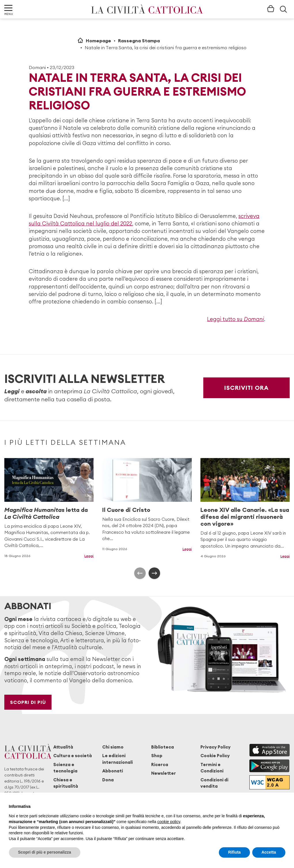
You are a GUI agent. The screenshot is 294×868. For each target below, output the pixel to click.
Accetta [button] (269, 852)
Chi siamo (113, 747)
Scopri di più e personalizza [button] (45, 852)
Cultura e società (73, 756)
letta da (46, 513)
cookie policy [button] (169, 822)
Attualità (63, 747)
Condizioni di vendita (214, 783)
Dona (108, 780)
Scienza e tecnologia (65, 768)
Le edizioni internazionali (117, 759)
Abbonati (113, 771)
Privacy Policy (216, 747)
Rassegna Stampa (139, 41)
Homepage (98, 41)
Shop (157, 756)
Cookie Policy (215, 756)
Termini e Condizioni (212, 768)
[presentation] (140, 573)
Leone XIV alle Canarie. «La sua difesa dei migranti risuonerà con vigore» (245, 517)
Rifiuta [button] (234, 852)
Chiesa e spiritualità (66, 783)
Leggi (89, 556)
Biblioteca (163, 747)
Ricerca (160, 765)
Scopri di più (28, 702)
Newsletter (164, 773)
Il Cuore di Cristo (126, 510)
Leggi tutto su (236, 319)
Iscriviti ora (246, 388)
